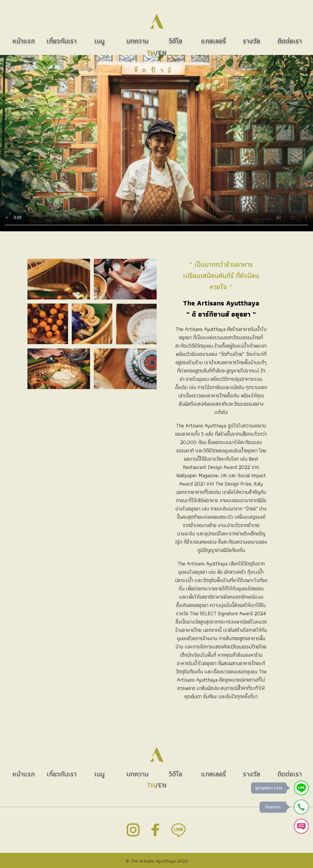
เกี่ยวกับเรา (62, 774)
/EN (157, 785)
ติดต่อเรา (290, 774)
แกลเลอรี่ (214, 774)
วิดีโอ (176, 774)
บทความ (137, 774)
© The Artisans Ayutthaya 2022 (157, 861)
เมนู (99, 774)
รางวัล (252, 774)
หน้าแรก (24, 774)
